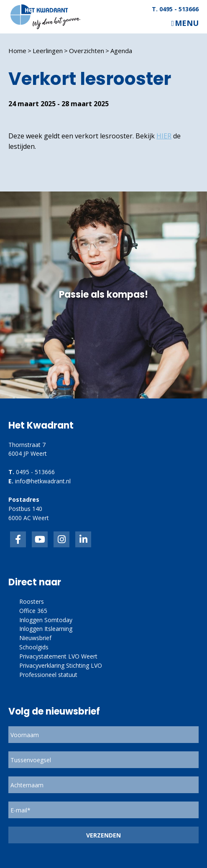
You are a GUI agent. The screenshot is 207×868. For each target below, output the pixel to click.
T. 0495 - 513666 (175, 9)
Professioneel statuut (48, 675)
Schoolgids (34, 647)
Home (17, 51)
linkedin (83, 539)
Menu (187, 23)
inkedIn (40, 539)
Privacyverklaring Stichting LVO (61, 665)
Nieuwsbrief (35, 638)
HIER (164, 136)
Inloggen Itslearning (46, 629)
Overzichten (87, 51)
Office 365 (33, 611)
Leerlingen (48, 51)
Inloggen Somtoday (46, 620)
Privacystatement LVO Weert (58, 656)
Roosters (32, 601)
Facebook (18, 539)
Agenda (121, 51)
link (61, 539)
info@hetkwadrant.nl (43, 481)
